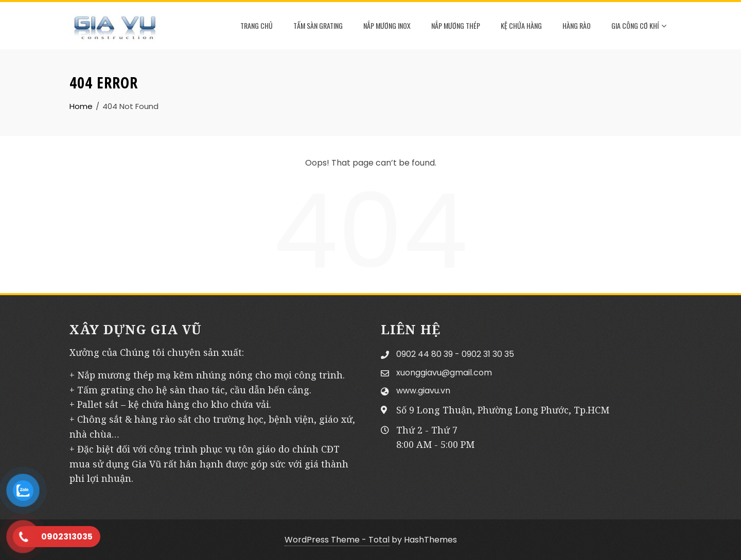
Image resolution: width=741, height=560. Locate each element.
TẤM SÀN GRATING (318, 25)
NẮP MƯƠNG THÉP (456, 25)
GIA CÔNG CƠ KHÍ (639, 26)
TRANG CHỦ (257, 25)
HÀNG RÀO (577, 25)
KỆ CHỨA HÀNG (521, 25)
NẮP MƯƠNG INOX (387, 25)
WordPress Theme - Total (337, 540)
